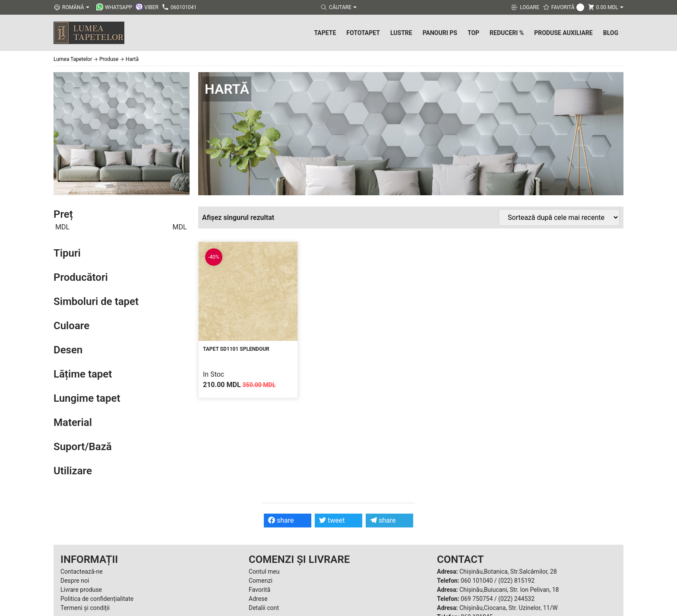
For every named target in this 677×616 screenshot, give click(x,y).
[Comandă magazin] (559, 218)
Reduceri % (507, 33)
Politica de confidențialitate (97, 599)
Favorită (259, 590)
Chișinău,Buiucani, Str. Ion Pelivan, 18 (509, 590)
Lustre (401, 33)
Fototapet (363, 33)
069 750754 (477, 599)
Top (473, 33)
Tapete (325, 33)
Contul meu (264, 572)
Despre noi (75, 581)
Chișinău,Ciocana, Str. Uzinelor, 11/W (509, 608)
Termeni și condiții (85, 608)
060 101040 (477, 581)
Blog (611, 33)
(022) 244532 (516, 599)
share (281, 520)
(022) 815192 (516, 581)
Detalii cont (264, 608)
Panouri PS (440, 33)
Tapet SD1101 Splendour (236, 349)
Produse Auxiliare (563, 33)
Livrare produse (81, 590)
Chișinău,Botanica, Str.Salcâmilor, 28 (508, 572)
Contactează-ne (82, 572)
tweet (332, 520)
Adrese (258, 599)
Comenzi (261, 581)
